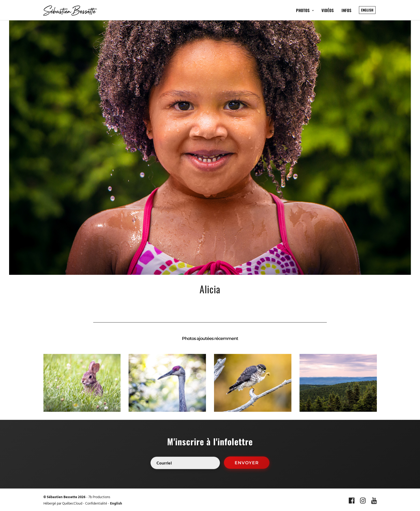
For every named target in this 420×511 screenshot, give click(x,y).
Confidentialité (96, 504)
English (116, 504)
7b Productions (99, 497)
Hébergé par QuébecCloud (63, 504)
